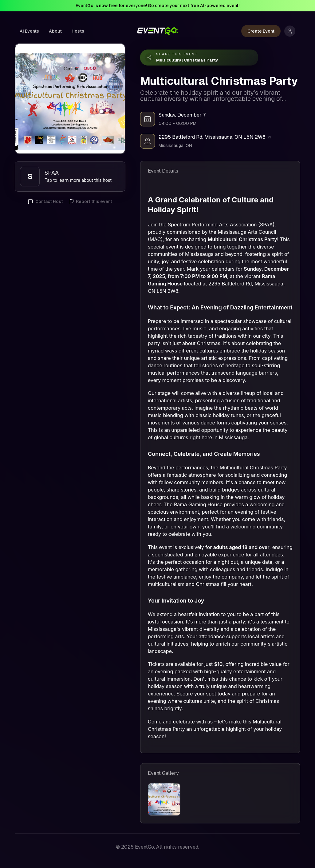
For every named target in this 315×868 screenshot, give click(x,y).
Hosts (78, 31)
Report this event (91, 201)
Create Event (261, 31)
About (55, 31)
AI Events (29, 31)
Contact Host (45, 201)
